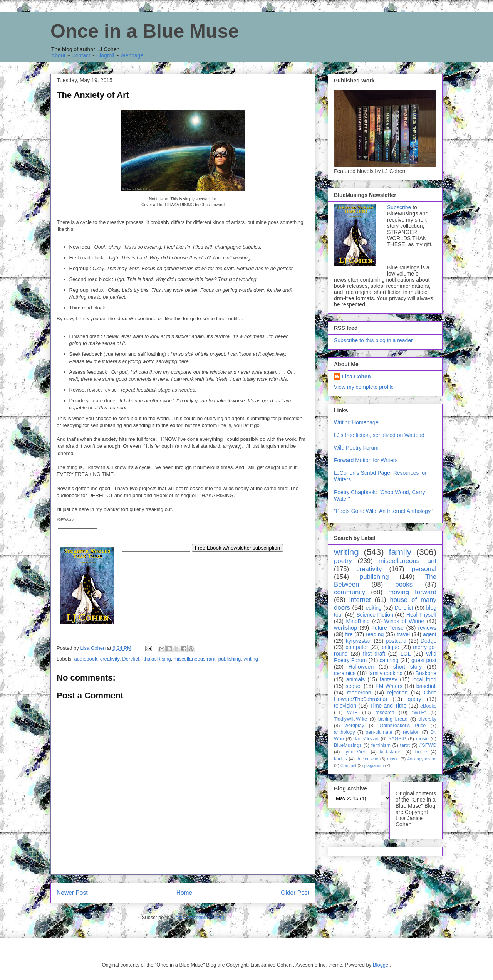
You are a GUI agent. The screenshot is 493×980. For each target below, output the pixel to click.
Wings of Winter (404, 621)
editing (374, 608)
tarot (405, 745)
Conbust (349, 765)
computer (357, 647)
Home (184, 893)
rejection (397, 693)
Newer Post (72, 893)
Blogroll (105, 55)
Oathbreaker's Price (402, 726)
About (58, 55)
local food (424, 679)
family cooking (385, 673)
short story (407, 667)
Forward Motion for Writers (366, 460)
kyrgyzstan (359, 641)
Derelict (131, 659)
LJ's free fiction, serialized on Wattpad (379, 435)
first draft (374, 654)
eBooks (428, 706)
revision (411, 732)
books (404, 584)
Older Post (295, 893)
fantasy (388, 679)
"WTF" (419, 713)
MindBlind (358, 621)
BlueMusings (348, 745)
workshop (345, 628)
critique (390, 647)
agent (430, 634)
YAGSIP (397, 739)
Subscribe (399, 207)
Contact (81, 55)
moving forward (412, 592)
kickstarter (391, 752)
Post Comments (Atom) (198, 917)
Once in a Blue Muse (145, 31)
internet (360, 600)
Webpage (132, 55)
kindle (421, 752)
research (385, 713)
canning (389, 660)
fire (349, 634)
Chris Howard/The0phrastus (385, 696)
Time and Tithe (388, 706)
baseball (426, 686)
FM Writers (389, 686)
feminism (381, 745)
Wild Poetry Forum (356, 448)
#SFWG (428, 745)
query (415, 699)
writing (251, 659)
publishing (230, 659)
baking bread (393, 719)
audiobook (86, 659)
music (422, 739)
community (350, 592)
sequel (354, 686)
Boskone (426, 673)
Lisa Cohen (356, 377)
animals (355, 679)
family (400, 552)
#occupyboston (422, 759)
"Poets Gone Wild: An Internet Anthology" (383, 511)
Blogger (381, 965)
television (345, 706)
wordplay (354, 726)
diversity (428, 719)
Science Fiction (375, 615)
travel (403, 634)
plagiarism (374, 765)
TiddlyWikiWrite (350, 719)
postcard (396, 641)
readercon (359, 693)
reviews (427, 628)
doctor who (367, 759)
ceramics (345, 673)
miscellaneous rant (195, 659)
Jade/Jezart (366, 739)
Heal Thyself (421, 615)
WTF (352, 713)
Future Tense (387, 628)
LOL (406, 654)
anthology (345, 732)
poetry (343, 561)
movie (393, 759)
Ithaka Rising (157, 659)
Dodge (428, 641)
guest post (424, 660)
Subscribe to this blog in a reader (373, 340)
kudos (340, 759)
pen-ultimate (379, 732)
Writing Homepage (356, 422)
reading (375, 634)
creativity (110, 659)
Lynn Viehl (355, 752)
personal (424, 569)
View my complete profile (364, 387)
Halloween (361, 667)
